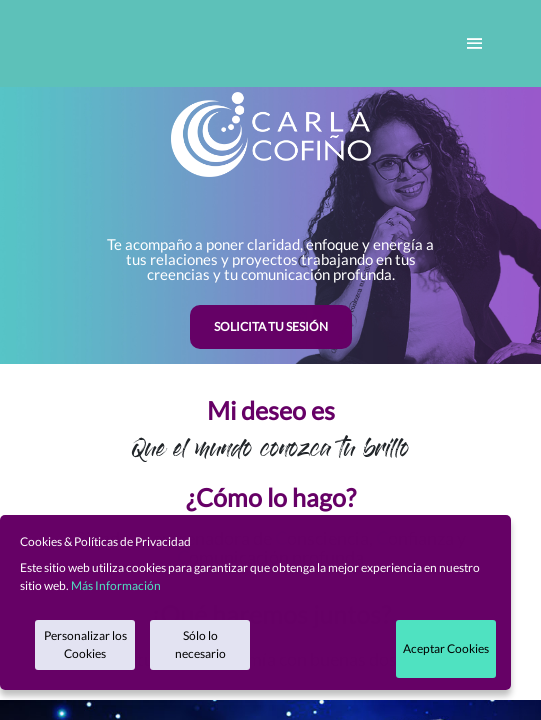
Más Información (116, 585)
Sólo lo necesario (200, 644)
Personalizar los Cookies (85, 644)
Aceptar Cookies (446, 648)
